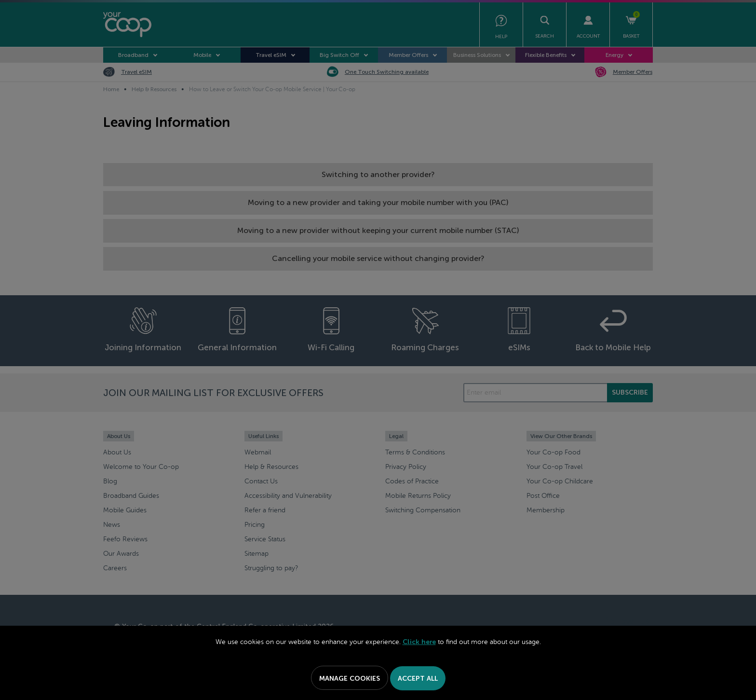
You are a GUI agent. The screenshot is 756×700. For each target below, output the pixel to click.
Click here (419, 642)
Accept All (418, 679)
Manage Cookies (350, 679)
